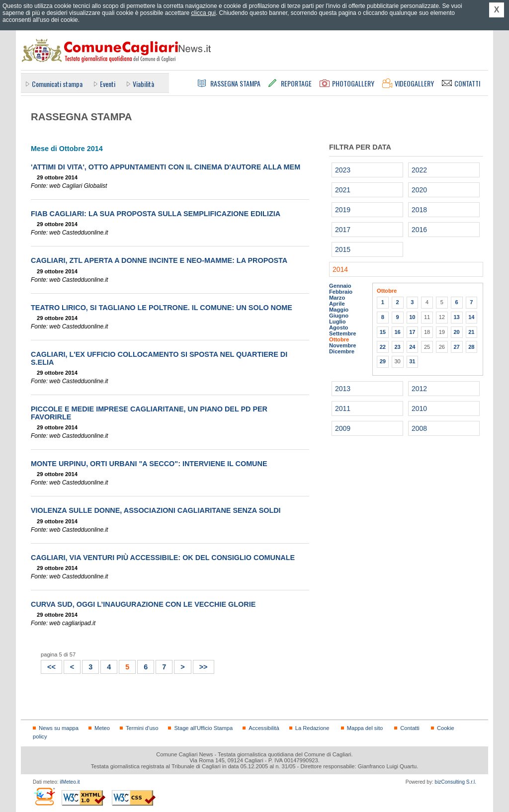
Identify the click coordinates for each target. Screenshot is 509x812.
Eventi (108, 84)
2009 (343, 428)
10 (412, 317)
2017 (343, 230)
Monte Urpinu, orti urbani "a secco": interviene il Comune (149, 464)
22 (383, 347)
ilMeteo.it (70, 782)
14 (471, 317)
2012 (419, 389)
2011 (343, 408)
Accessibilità (264, 728)
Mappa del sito (365, 728)
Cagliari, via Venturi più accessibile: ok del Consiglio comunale (163, 558)
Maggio (339, 310)
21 (471, 332)
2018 (419, 210)
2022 (419, 170)
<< (48, 666)
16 (397, 332)
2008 (419, 428)
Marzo (337, 298)
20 (456, 332)
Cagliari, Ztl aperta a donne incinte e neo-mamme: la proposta (159, 260)
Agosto (339, 327)
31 (412, 361)
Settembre (343, 333)
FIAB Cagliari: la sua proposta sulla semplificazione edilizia (156, 214)
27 (456, 347)
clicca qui (204, 13)
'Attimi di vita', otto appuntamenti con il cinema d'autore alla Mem (166, 167)
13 (456, 317)
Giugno (339, 316)
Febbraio (341, 292)
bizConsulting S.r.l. (456, 782)
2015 (343, 249)
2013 (343, 389)
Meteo (102, 728)
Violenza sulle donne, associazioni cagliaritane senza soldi (156, 510)
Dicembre (342, 351)
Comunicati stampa (57, 84)
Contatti (410, 728)
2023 (343, 170)
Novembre (343, 345)
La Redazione (312, 728)
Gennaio (340, 286)
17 (412, 332)
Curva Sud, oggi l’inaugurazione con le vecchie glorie (143, 604)
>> (201, 666)
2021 (343, 190)
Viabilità (143, 84)
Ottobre (339, 339)
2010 (419, 408)
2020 (419, 190)
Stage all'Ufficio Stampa (203, 728)
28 (471, 347)
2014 (340, 269)
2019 (343, 210)
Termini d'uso (142, 728)
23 (397, 347)
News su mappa (59, 728)
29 (383, 361)
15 (383, 332)
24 (412, 347)
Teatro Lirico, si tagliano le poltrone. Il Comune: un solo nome (162, 308)
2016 (419, 230)
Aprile (337, 304)
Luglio (337, 322)
